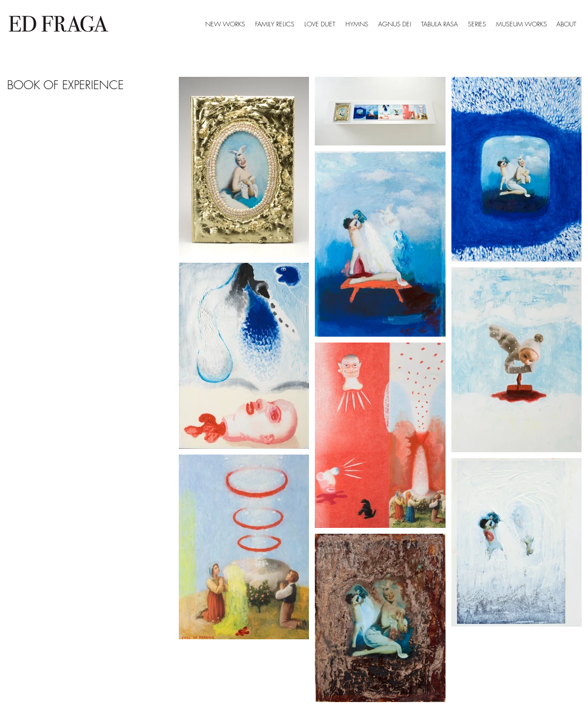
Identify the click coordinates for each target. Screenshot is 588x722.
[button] (477, 24)
